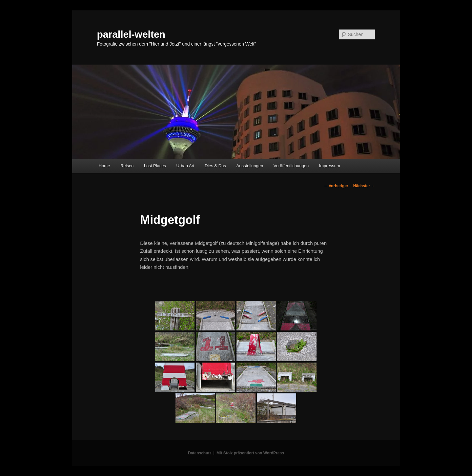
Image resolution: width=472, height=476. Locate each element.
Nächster (364, 186)
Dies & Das (215, 166)
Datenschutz (200, 453)
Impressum (330, 166)
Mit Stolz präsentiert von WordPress (250, 453)
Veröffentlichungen (291, 166)
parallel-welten (131, 34)
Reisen (127, 166)
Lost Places (155, 166)
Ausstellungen (250, 166)
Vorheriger (336, 186)
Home (104, 166)
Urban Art (185, 166)
